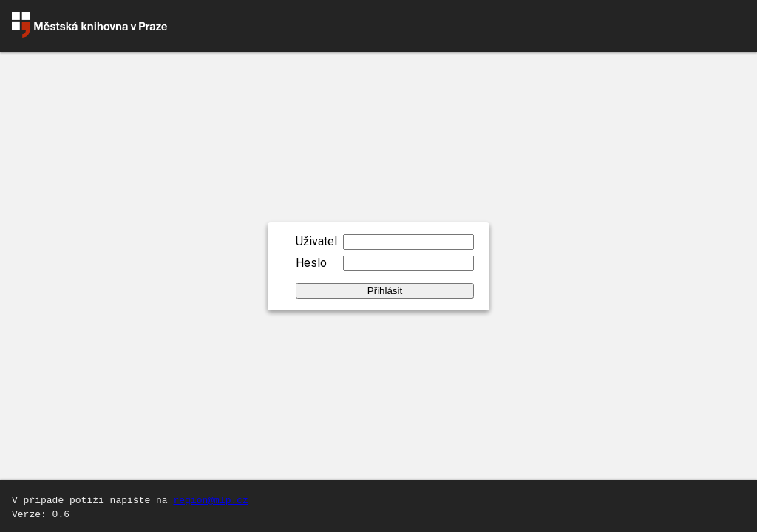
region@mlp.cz (210, 499)
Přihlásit (385, 291)
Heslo (311, 263)
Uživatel (316, 241)
